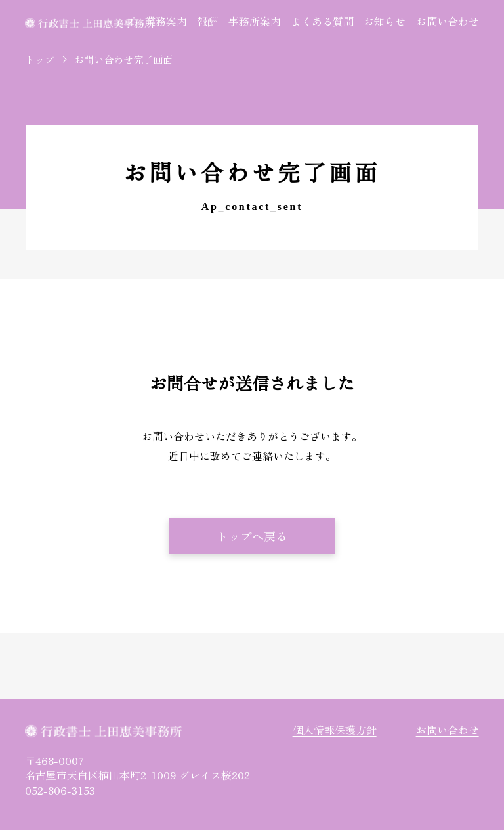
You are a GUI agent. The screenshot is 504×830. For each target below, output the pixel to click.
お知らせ (385, 21)
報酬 (207, 21)
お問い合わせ (448, 21)
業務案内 (166, 21)
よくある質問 (322, 21)
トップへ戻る (252, 536)
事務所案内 (255, 21)
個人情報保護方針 (335, 730)
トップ (119, 21)
